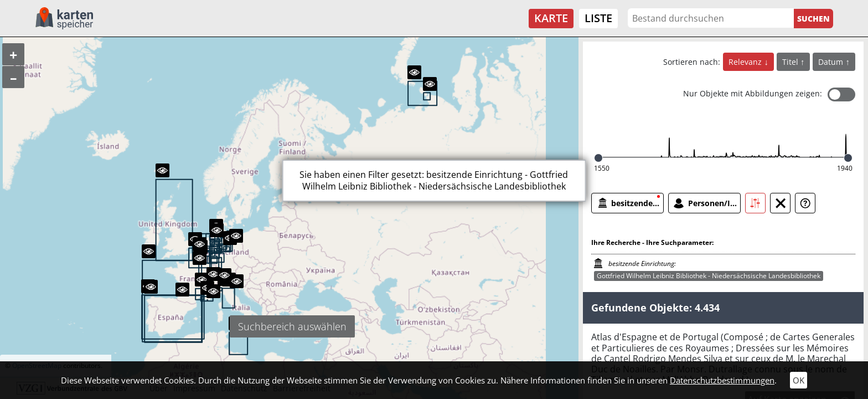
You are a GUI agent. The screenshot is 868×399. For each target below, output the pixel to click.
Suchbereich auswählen (292, 326)
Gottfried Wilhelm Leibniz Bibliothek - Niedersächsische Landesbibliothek (709, 276)
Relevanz (746, 62)
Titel (791, 62)
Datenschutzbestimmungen (722, 380)
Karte (551, 18)
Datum (832, 62)
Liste (598, 18)
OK (799, 380)
